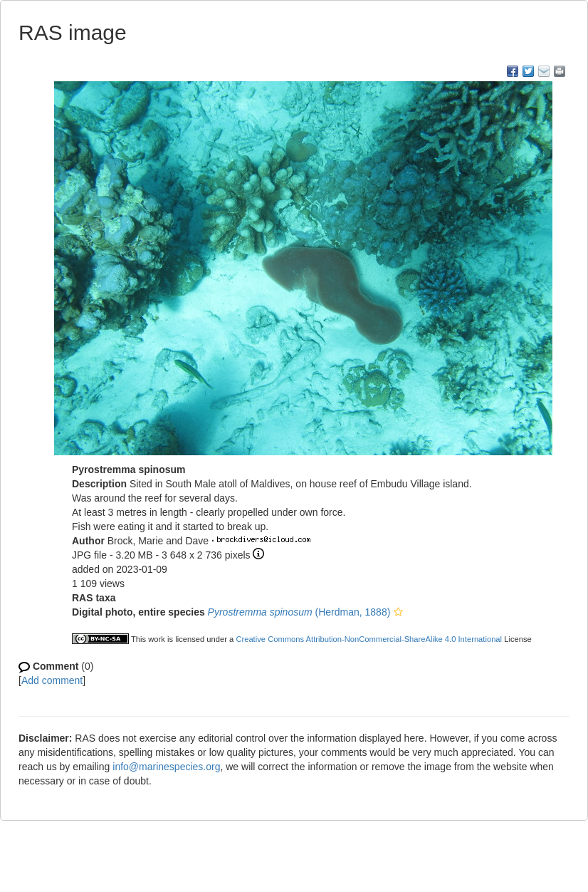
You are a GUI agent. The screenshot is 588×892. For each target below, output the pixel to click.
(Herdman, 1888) (299, 612)
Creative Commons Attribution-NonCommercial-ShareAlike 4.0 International (369, 639)
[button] (398, 612)
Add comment (52, 680)
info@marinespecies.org (166, 767)
